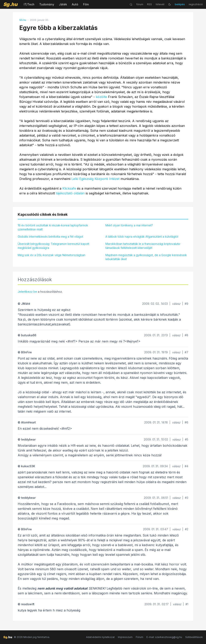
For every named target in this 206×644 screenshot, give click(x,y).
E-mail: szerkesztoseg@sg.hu (164, 637)
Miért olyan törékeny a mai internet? (129, 225)
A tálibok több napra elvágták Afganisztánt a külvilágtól (142, 237)
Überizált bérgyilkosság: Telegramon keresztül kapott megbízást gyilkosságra (53, 246)
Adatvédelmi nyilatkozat (100, 637)
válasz (176, 304)
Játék (63, 4)
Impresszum (125, 637)
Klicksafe (69, 188)
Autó (75, 4)
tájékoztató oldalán (70, 193)
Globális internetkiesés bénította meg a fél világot (50, 237)
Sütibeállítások (194, 637)
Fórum (140, 637)
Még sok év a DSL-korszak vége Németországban (51, 255)
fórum (140, 4)
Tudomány (47, 4)
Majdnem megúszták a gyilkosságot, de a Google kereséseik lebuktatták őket (146, 257)
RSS (149, 4)
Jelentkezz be (27, 292)
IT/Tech (29, 4)
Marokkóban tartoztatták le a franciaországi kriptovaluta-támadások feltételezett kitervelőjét (143, 246)
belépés (180, 4)
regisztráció (196, 4)
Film (86, 4)
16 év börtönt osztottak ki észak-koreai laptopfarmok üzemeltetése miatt (53, 227)
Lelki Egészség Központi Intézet (95, 179)
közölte (101, 97)
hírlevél (160, 4)
